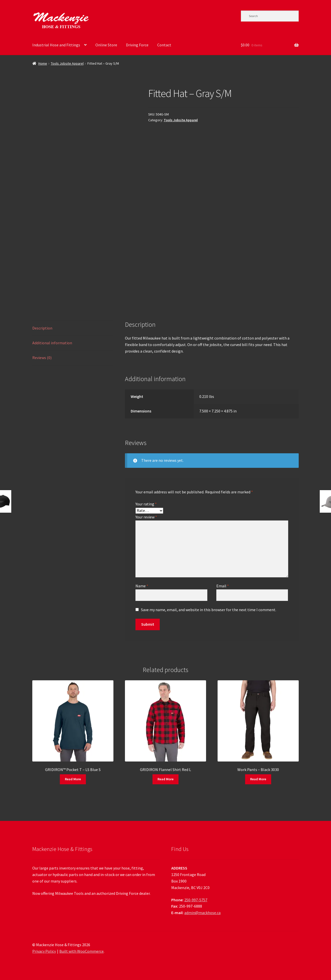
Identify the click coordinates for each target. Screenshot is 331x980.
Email (223, 586)
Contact (164, 45)
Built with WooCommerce (81, 951)
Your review (146, 517)
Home (43, 63)
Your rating (146, 504)
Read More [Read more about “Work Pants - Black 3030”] (258, 779)
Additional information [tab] (52, 343)
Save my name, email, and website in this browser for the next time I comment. (209, 610)
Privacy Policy (44, 951)
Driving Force (137, 45)
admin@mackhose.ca (202, 913)
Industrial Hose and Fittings (56, 45)
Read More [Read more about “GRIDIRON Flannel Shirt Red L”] (165, 779)
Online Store (106, 45)
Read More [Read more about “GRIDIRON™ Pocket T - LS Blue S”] (73, 779)
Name (142, 586)
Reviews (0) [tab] (42, 358)
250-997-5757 (196, 900)
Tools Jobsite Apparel (67, 63)
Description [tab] (42, 328)
